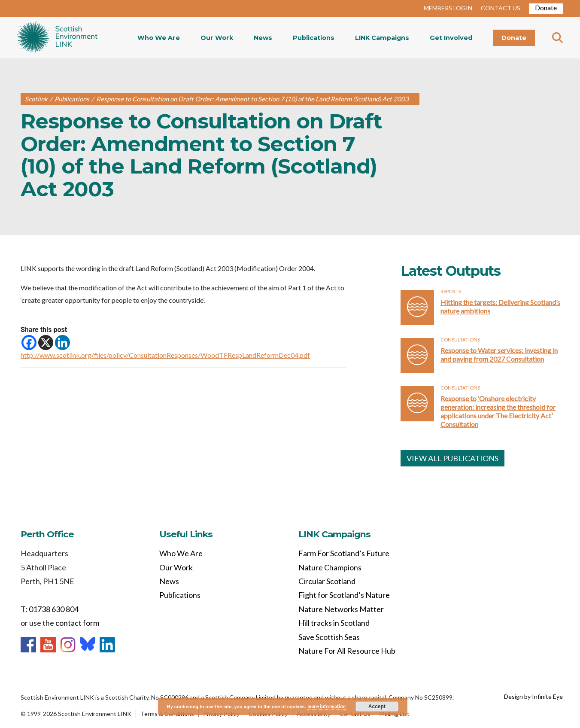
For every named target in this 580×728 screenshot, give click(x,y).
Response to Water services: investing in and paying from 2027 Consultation (499, 355)
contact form (77, 623)
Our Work (217, 38)
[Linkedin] (62, 343)
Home (57, 38)
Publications (314, 38)
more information (326, 706)
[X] (46, 343)
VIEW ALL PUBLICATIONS (452, 458)
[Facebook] (29, 343)
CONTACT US (501, 8)
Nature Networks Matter (341, 609)
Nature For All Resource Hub (347, 651)
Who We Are (159, 38)
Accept (377, 707)
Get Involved (451, 38)
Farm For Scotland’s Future (344, 553)
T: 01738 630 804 (50, 609)
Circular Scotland (327, 581)
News (263, 38)
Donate (546, 8)
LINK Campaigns (382, 38)
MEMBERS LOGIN (448, 8)
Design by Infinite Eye (533, 696)
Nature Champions (330, 567)
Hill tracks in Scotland (334, 623)
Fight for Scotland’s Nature (344, 595)
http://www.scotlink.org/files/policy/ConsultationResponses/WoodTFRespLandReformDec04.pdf (165, 355)
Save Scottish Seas (329, 637)
